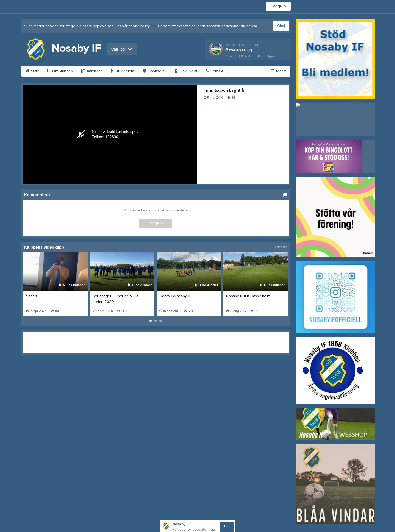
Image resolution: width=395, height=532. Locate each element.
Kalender (92, 71)
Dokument (186, 71)
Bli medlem (122, 71)
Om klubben (60, 71)
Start (32, 71)
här (153, 26)
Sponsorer (154, 71)
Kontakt (215, 71)
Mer (279, 71)
